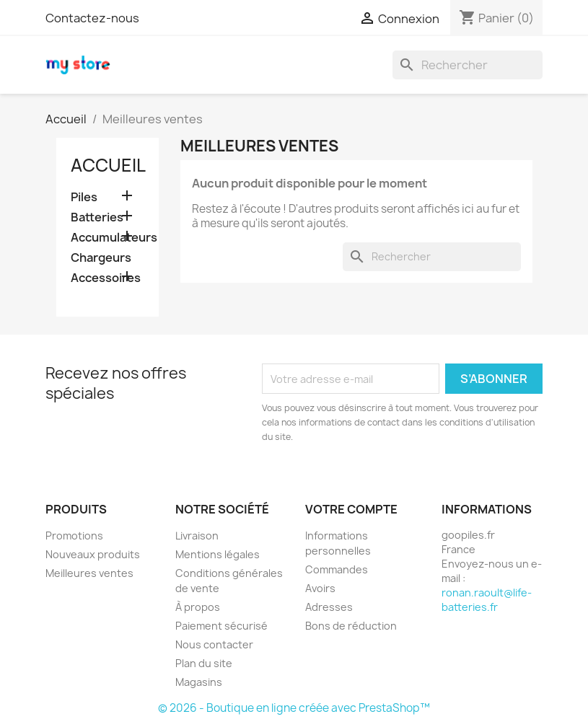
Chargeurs (101, 258)
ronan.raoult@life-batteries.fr (487, 600)
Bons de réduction (351, 626)
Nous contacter (214, 644)
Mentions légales (218, 554)
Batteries (97, 217)
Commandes (337, 569)
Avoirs (320, 588)
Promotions (74, 536)
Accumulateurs (108, 238)
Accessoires (106, 278)
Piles (84, 197)
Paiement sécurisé (221, 626)
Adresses (329, 607)
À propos (198, 607)
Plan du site (204, 663)
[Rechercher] (468, 65)
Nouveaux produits (93, 554)
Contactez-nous (92, 18)
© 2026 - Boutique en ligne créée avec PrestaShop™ (294, 708)
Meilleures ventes (89, 573)
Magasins (199, 682)
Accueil (108, 165)
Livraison (197, 536)
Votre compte (351, 509)
